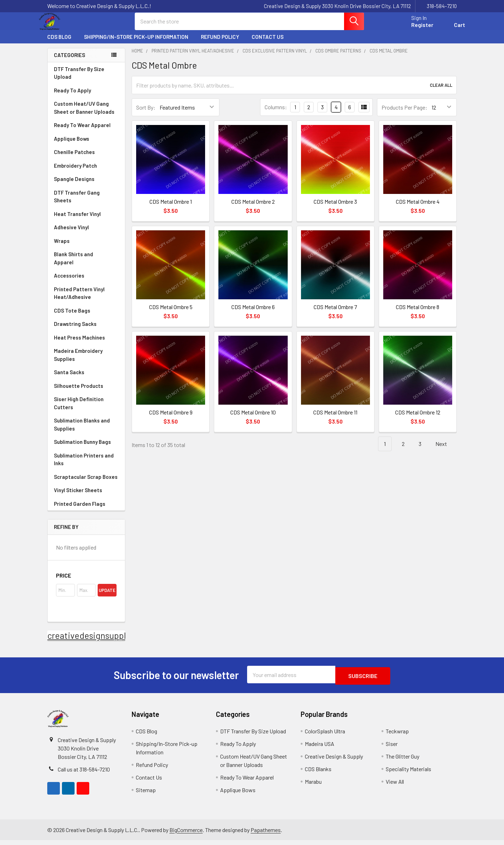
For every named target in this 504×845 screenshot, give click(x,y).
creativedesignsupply (89, 642)
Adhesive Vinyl (86, 233)
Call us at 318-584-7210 (84, 774)
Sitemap (146, 795)
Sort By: (146, 114)
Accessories (86, 282)
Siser (392, 749)
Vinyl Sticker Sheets (86, 496)
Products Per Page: (404, 114)
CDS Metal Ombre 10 (253, 418)
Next (445, 450)
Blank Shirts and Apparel (86, 264)
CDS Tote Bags (72, 317)
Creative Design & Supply (334, 761)
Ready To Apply (86, 97)
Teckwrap (397, 736)
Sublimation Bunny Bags (86, 448)
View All (395, 786)
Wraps (86, 247)
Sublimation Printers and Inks (84, 466)
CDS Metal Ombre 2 (253, 208)
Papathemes (266, 835)
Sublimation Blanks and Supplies (86, 431)
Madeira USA (320, 749)
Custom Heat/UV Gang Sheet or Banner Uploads (84, 114)
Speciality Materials (408, 774)
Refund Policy (220, 43)
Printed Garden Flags (86, 510)
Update (107, 596)
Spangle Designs (86, 185)
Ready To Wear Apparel (82, 131)
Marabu (313, 786)
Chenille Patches (86, 158)
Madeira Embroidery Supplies (86, 361)
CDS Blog (59, 43)
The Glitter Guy (402, 761)
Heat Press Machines (86, 344)
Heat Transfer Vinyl (86, 220)
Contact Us (268, 43)
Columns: (276, 113)
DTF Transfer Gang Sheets (86, 203)
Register (414, 29)
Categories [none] (69, 61)
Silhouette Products (86, 392)
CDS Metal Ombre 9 (171, 418)
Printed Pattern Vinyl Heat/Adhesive (86, 299)
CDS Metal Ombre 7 (335, 313)
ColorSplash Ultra (325, 736)
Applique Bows (86, 145)
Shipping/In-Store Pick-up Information (136, 43)
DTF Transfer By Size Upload (79, 79)
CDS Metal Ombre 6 (253, 313)
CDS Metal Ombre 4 (418, 208)
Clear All (441, 91)
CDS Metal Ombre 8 (418, 313)
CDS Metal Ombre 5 (171, 313)
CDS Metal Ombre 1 (171, 208)
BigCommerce (186, 835)
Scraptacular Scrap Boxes (86, 483)
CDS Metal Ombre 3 (335, 208)
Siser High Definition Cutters (79, 409)
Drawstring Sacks (75, 330)
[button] (86, 582)
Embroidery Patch (86, 172)
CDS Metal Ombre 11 (335, 418)
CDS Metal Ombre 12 (418, 418)
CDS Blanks (318, 774)
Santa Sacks (69, 378)
